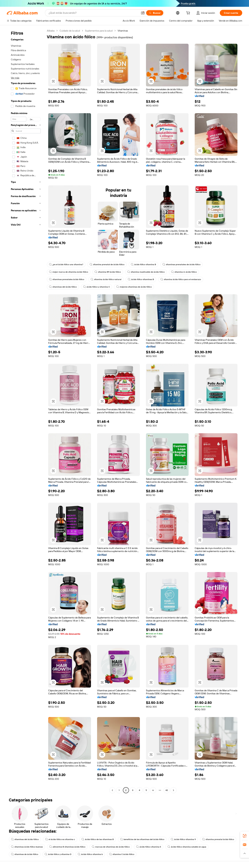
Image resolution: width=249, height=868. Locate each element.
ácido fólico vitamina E (149, 847)
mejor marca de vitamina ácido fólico (69, 272)
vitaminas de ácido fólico (25, 854)
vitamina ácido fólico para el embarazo (181, 279)
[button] (143, 13)
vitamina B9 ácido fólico (108, 272)
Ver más (15, 78)
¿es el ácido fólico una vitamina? (66, 264)
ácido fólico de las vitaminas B (98, 839)
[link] (245, 836)
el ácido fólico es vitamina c (60, 839)
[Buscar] (155, 13)
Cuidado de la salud (70, 31)
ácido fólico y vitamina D (58, 854)
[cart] (189, 13)
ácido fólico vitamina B (143, 264)
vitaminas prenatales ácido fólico (67, 279)
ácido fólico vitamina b (90, 854)
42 (167, 790)
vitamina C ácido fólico (122, 854)
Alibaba (51, 31)
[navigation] (26, 411)
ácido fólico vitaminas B (141, 279)
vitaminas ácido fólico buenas (27, 847)
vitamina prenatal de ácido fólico (107, 264)
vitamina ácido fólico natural (106, 279)
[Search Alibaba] (93, 13)
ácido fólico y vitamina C (96, 287)
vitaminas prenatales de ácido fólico (181, 264)
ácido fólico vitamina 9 (183, 839)
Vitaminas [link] (123, 31)
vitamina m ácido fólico (184, 272)
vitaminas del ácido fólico (63, 287)
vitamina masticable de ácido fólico (146, 272)
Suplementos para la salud (99, 31)
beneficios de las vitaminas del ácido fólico (142, 839)
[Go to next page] (173, 790)
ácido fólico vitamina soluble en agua (187, 847)
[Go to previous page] (112, 790)
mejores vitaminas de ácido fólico (134, 287)
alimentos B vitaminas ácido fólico (67, 847)
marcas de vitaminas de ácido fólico (111, 847)
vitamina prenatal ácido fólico (218, 839)
